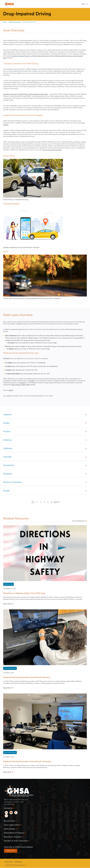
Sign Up (11, 851)
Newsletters (9, 584)
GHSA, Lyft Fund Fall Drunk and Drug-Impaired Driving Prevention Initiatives (32, 298)
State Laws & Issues (15, 22)
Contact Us (9, 808)
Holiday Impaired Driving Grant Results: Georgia (21, 247)
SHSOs (11, 390)
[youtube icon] (11, 813)
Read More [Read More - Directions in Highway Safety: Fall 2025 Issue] (8, 604)
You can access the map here (52, 150)
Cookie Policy (18, 862)
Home (5, 22)
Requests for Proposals (14, 837)
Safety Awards (10, 829)
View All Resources (80, 521)
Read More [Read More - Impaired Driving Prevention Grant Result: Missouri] (8, 688)
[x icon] (6, 816)
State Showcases (10, 668)
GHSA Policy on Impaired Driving (16, 200)
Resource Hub (10, 821)
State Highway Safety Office (21, 385)
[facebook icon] (16, 813)
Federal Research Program (15, 833)
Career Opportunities (13, 825)
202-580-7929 (9, 804)
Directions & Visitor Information (17, 841)
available (32, 381)
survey (33, 81)
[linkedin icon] (6, 813)
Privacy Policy (9, 862)
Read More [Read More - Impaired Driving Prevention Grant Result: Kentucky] (8, 772)
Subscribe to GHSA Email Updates (18, 847)
